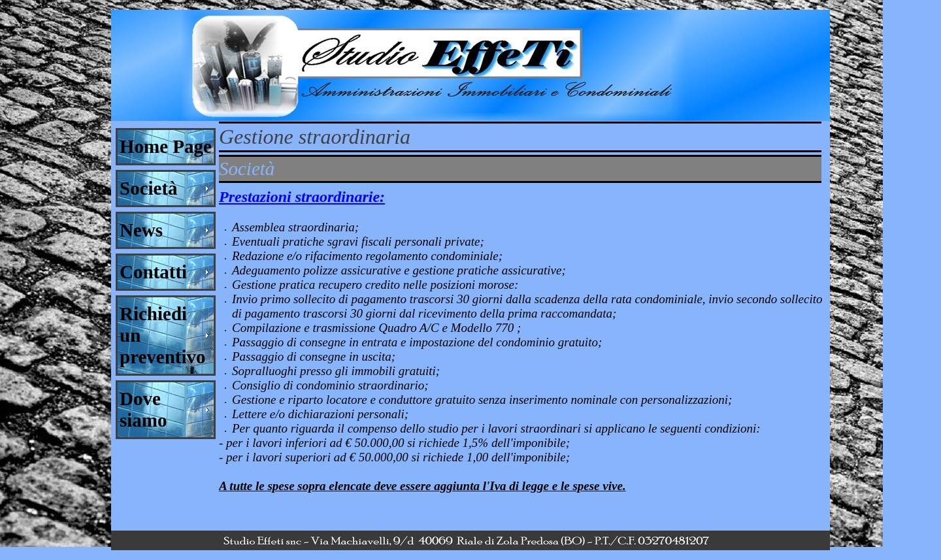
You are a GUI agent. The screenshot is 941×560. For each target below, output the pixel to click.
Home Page (166, 146)
